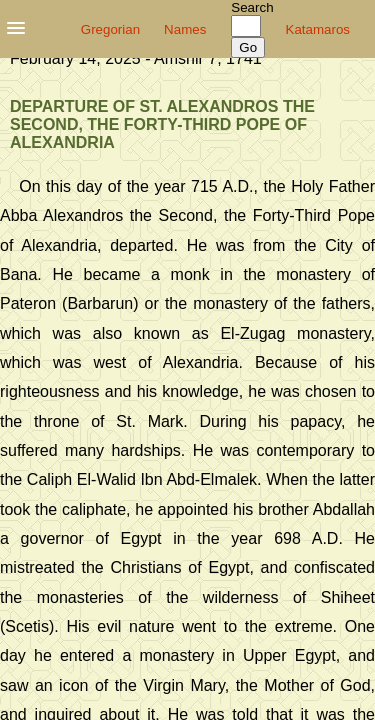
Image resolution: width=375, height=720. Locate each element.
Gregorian (110, 29)
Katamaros (318, 29)
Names (185, 29)
